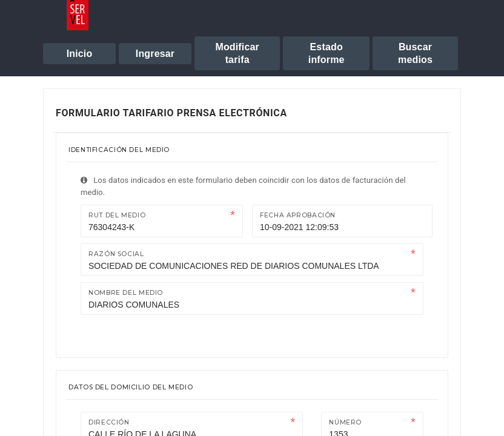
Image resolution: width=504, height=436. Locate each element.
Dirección (109, 422)
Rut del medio (117, 215)
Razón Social (116, 254)
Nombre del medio (126, 293)
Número (345, 422)
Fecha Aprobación (298, 215)
